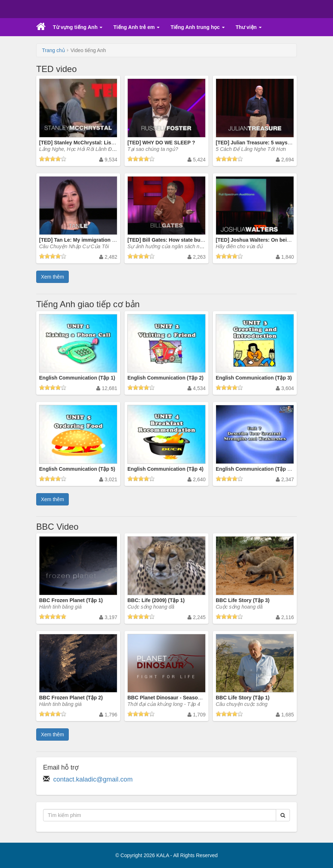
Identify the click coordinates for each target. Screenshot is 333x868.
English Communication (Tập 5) (77, 469)
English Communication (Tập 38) (255, 469)
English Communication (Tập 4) (165, 469)
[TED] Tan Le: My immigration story (82, 240)
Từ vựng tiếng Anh (78, 27)
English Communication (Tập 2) (165, 378)
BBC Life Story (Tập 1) (243, 698)
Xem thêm (52, 277)
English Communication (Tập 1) (77, 378)
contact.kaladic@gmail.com (93, 779)
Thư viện (249, 27)
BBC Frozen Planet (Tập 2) (71, 698)
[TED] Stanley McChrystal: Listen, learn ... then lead (101, 143)
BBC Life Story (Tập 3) (243, 600)
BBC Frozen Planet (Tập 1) (71, 600)
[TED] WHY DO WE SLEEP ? (161, 143)
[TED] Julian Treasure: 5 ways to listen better (270, 143)
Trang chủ (54, 50)
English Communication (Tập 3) (254, 378)
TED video (56, 69)
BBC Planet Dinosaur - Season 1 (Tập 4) (175, 698)
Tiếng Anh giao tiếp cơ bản (88, 304)
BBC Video (57, 527)
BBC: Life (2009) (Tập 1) (156, 600)
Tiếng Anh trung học (198, 27)
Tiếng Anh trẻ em (136, 27)
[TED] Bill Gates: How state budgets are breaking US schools (201, 240)
